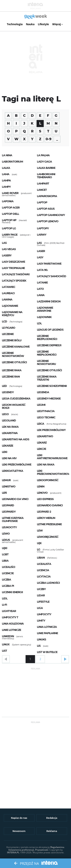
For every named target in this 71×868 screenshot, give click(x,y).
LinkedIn (8, 636)
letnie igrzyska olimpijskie (13, 519)
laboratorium (12, 162)
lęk (39, 543)
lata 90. (42, 270)
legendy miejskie (49, 399)
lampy (6, 187)
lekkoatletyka (12, 471)
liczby (41, 589)
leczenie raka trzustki (47, 378)
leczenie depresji (49, 345)
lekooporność (48, 480)
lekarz (42, 443)
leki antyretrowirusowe (52, 457)
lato (40, 289)
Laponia (8, 201)
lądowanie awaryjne (45, 309)
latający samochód (51, 276)
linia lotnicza (47, 627)
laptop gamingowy (51, 215)
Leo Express (45, 499)
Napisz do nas (19, 818)
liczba (6, 580)
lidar (41, 595)
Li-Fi (4, 605)
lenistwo (9, 486)
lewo (6, 534)
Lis (39, 646)
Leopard (8, 505)
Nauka (30, 24)
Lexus (6, 540)
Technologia (15, 24)
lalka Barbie (46, 168)
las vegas (9, 249)
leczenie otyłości (14, 362)
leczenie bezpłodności (47, 337)
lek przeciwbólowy (51, 430)
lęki (5, 548)
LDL (39, 323)
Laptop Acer (11, 208)
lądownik (44, 317)
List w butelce (47, 652)
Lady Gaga (44, 162)
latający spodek (14, 281)
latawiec (9, 287)
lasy (40, 257)
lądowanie (10, 306)
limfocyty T (10, 617)
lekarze (7, 446)
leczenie (8, 334)
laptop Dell (10, 214)
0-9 (49, 139)
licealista (44, 564)
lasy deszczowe (13, 262)
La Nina (7, 155)
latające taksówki (16, 274)
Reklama (52, 831)
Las (39, 243)
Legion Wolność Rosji (14, 406)
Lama (6, 174)
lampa (6, 180)
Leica (41, 424)
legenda (43, 392)
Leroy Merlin (46, 518)
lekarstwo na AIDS (16, 439)
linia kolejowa (13, 624)
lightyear (9, 611)
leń (4, 493)
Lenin (41, 486)
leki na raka (46, 465)
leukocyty (9, 527)
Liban (41, 558)
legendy (8, 392)
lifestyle (43, 602)
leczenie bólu (12, 340)
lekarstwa (10, 433)
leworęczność (48, 537)
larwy (42, 235)
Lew (40, 531)
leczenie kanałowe (16, 347)
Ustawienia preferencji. (21, 850)
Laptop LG (9, 228)
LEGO (5, 414)
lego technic (46, 417)
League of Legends (50, 330)
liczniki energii (12, 592)
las (4, 243)
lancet (42, 190)
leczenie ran (11, 377)
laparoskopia (47, 196)
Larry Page (10, 235)
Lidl (5, 598)
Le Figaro (9, 328)
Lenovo (42, 493)
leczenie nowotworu (46, 362)
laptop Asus (46, 209)
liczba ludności (48, 583)
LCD (4, 321)
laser (41, 251)
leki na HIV (9, 458)
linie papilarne (47, 633)
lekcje (41, 449)
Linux (6, 644)
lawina (7, 300)
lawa (41, 295)
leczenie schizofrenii (52, 386)
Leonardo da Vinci (15, 499)
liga (40, 608)
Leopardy (9, 512)
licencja (43, 570)
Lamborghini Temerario (46, 176)
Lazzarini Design (49, 301)
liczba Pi (8, 586)
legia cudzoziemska (16, 399)
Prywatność (42, 850)
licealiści (9, 567)
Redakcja (52, 818)
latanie (42, 283)
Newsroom (19, 831)
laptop (42, 202)
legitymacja (46, 411)
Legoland (9, 420)
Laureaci (8, 293)
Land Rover (10, 193)
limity (41, 621)
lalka (6, 168)
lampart (43, 184)
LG (39, 549)
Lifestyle (43, 24)
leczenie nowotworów (13, 354)
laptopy (43, 228)
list (4, 651)
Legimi (41, 405)
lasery (7, 255)
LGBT (5, 554)
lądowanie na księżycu (12, 314)
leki (5, 452)
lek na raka (10, 427)
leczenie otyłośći (49, 370)
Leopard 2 (44, 512)
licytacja (44, 577)
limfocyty (44, 614)
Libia (5, 561)
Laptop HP (9, 220)
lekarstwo (45, 436)
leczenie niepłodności (47, 353)
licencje (8, 573)
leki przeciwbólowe (17, 465)
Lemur (6, 480)
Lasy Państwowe (49, 264)
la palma (43, 155)
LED (4, 386)
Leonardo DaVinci (50, 505)
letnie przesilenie (49, 524)
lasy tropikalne (13, 268)
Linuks (41, 639)
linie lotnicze (11, 630)
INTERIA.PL (13, 852)
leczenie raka (12, 370)
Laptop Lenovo (48, 221)
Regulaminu (57, 847)
